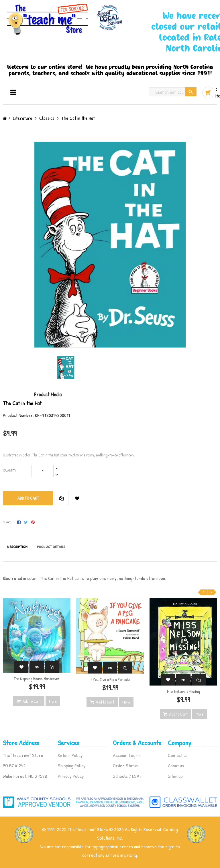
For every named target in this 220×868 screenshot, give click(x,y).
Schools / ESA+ (127, 776)
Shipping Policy (72, 765)
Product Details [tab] (51, 547)
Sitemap (175, 776)
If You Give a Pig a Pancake (110, 679)
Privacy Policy (71, 776)
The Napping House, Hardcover (37, 679)
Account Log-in (127, 755)
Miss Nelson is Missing (183, 691)
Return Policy (70, 755)
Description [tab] (17, 547)
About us (176, 765)
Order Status (125, 765)
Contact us (178, 755)
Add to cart (28, 498)
